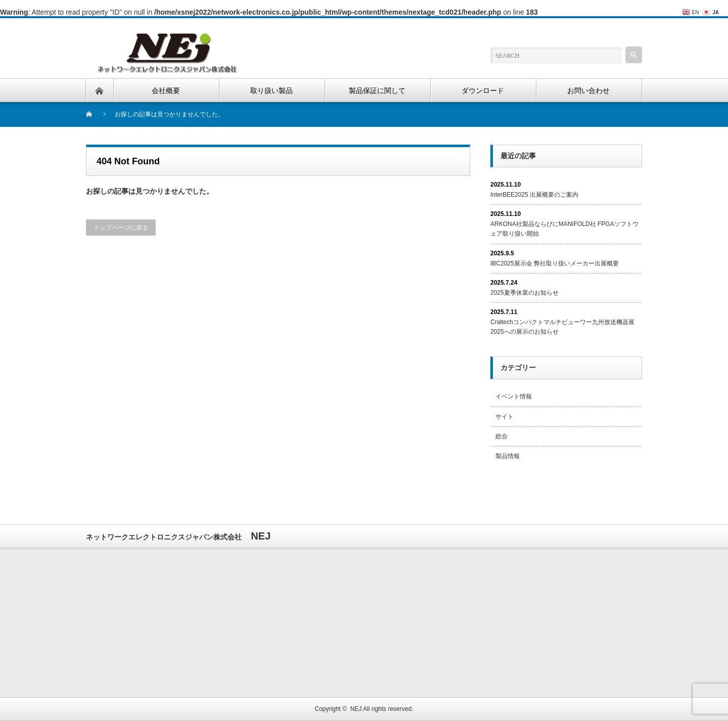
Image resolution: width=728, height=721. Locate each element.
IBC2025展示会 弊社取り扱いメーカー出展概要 (555, 263)
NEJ (356, 709)
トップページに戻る (121, 228)
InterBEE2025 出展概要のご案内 (534, 195)
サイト (505, 417)
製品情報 (508, 456)
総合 (502, 436)
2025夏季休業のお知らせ (525, 293)
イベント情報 (514, 396)
